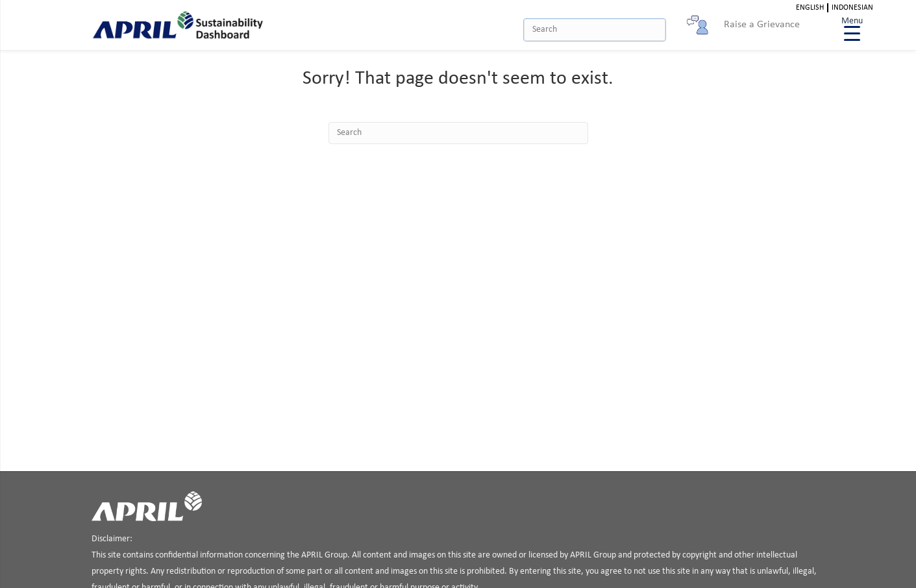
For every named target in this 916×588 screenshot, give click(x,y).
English (810, 8)
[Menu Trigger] (852, 28)
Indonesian (852, 8)
